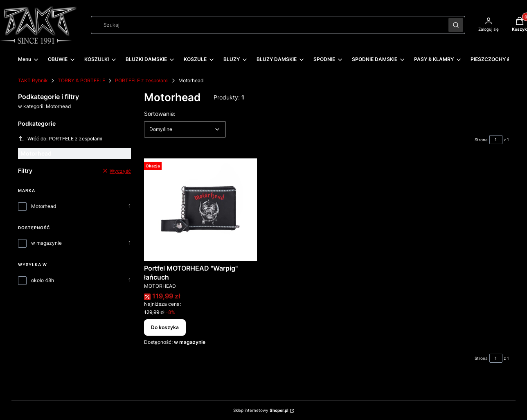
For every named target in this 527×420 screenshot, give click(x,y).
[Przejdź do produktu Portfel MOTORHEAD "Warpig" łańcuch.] (200, 210)
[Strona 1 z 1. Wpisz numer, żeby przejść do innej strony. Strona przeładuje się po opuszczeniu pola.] (496, 140)
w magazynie (46, 243)
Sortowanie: (160, 113)
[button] (456, 25)
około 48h (43, 280)
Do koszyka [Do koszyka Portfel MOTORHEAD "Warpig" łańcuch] (165, 327)
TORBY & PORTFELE (81, 80)
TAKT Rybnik (33, 80)
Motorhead (44, 206)
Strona (481, 140)
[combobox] (267, 25)
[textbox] (185, 129)
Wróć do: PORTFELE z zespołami (60, 139)
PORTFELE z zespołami (142, 80)
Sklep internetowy (261, 410)
